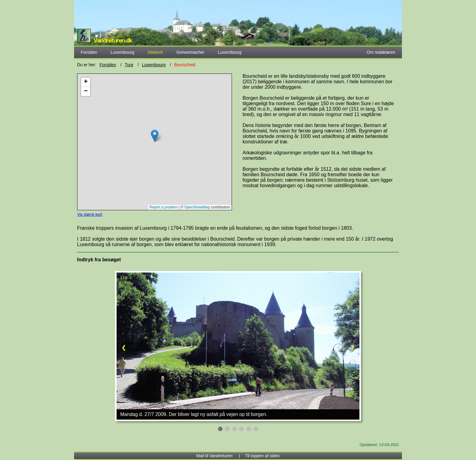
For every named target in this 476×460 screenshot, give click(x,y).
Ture (129, 65)
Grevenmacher (190, 52)
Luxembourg (122, 52)
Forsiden (89, 52)
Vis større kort (90, 214)
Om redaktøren (381, 52)
